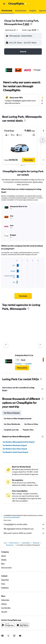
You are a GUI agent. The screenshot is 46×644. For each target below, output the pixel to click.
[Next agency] (40, 345)
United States (26, 544)
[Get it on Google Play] (8, 626)
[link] (23, 296)
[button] (4, 4)
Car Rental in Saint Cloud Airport (15, 452)
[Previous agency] (6, 345)
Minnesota (36, 544)
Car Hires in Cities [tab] (31, 424)
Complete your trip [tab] (11, 430)
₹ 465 (26, 24)
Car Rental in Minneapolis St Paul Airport (19, 442)
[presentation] (31, 24)
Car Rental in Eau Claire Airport (15, 449)
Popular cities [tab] (28, 430)
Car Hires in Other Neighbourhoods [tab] (18, 419)
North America (14, 544)
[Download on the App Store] (23, 626)
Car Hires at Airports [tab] (12, 413)
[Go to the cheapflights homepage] (17, 4)
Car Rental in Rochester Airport (15, 445)
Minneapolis (10, 546)
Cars (5, 544)
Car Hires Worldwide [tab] (12, 424)
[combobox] (12, 30)
